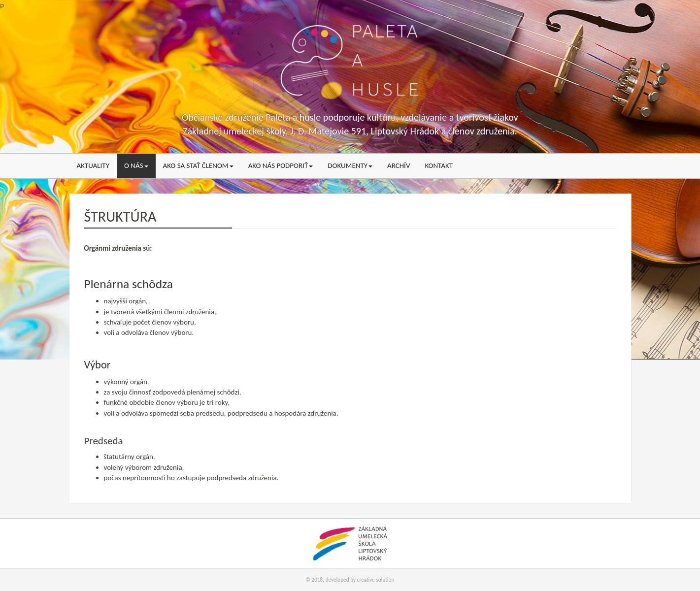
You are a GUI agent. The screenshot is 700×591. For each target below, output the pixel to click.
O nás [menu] (136, 165)
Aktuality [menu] (93, 165)
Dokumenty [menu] (350, 165)
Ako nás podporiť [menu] (281, 165)
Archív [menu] (399, 165)
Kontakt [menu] (439, 165)
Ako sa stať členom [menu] (198, 165)
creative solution (376, 580)
